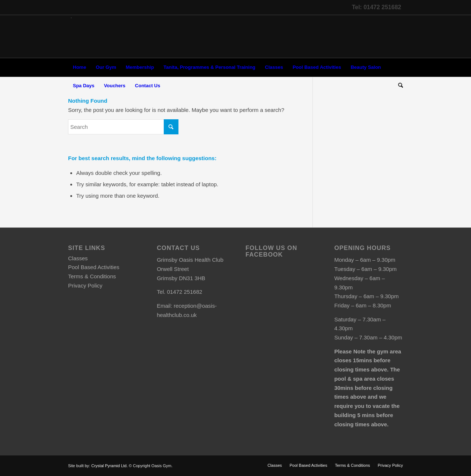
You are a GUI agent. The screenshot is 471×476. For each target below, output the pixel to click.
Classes (78, 258)
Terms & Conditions (92, 276)
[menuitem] (79, 67)
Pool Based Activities (94, 267)
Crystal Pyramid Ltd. (109, 466)
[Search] (398, 86)
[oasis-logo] (71, 36)
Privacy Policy (85, 285)
